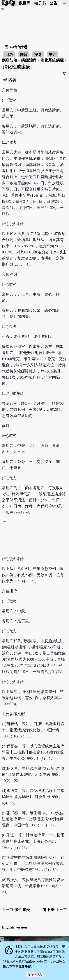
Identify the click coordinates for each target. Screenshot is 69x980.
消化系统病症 (52, 60)
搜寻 (38, 55)
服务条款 (25, 966)
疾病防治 (10, 60)
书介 (52, 55)
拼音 (24, 55)
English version (14, 927)
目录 (9, 55)
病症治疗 (29, 60)
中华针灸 (19, 47)
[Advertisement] (35, 546)
